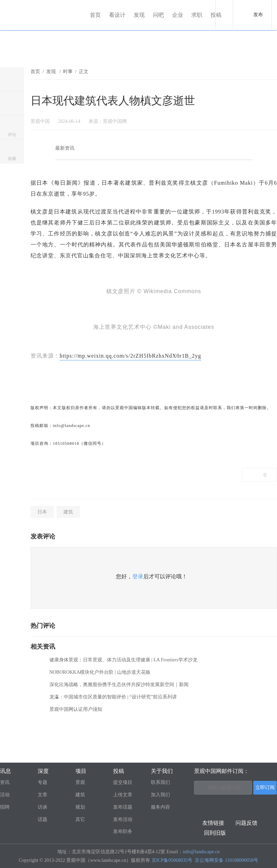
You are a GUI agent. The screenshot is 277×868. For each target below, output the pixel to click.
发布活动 (123, 819)
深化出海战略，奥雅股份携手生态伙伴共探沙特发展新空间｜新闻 (119, 685)
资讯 (5, 782)
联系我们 (160, 782)
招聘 (5, 807)
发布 (258, 15)
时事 (68, 72)
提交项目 (123, 782)
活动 (5, 795)
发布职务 (123, 831)
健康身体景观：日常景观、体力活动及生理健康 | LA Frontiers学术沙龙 (123, 660)
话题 (43, 819)
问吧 (158, 15)
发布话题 (123, 807)
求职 (197, 15)
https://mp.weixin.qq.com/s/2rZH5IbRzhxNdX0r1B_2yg (130, 356)
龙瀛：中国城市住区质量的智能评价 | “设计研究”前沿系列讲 (113, 697)
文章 (43, 795)
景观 (80, 782)
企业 (178, 15)
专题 (43, 782)
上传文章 (123, 795)
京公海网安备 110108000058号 (226, 860)
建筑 (68, 512)
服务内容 (160, 807)
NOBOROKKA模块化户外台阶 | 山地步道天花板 (100, 672)
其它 (80, 819)
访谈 (43, 807)
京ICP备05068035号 (172, 860)
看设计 (117, 15)
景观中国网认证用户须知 (76, 709)
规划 (80, 807)
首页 (95, 15)
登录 (138, 576)
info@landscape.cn (201, 852)
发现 (139, 15)
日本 (42, 512)
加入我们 (160, 795)
